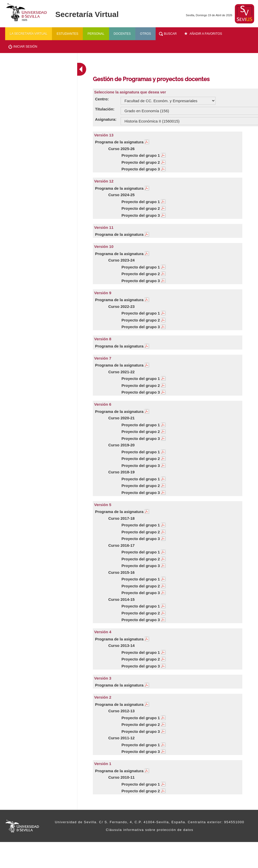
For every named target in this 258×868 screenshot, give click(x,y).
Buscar (170, 34)
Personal (96, 34)
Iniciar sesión (25, 47)
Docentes (122, 34)
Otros (145, 34)
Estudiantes (67, 34)
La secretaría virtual (29, 34)
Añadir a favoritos (206, 34)
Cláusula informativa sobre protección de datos (150, 830)
